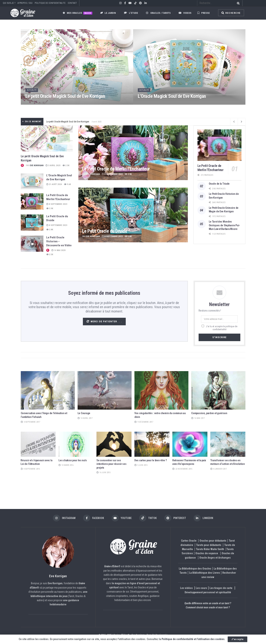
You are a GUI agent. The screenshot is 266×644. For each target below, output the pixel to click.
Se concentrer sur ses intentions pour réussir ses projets (111, 464)
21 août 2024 (54, 184)
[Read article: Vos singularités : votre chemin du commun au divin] (161, 390)
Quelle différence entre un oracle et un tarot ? (208, 603)
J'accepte (237, 639)
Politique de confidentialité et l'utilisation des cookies (193, 639)
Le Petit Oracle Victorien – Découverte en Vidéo (59, 241)
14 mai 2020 (58, 250)
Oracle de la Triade (219, 184)
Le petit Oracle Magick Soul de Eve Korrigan (68, 122)
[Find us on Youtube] (122, 518)
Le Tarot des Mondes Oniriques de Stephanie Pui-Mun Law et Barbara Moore (224, 225)
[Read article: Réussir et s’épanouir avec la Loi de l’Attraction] (38, 444)
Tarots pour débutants (209, 545)
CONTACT (72, 3)
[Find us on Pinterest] (175, 518)
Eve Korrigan (37, 165)
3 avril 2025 (53, 165)
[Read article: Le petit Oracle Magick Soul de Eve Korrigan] (47, 138)
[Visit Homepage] (19, 13)
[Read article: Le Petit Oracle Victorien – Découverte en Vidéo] (32, 244)
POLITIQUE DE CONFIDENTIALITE (50, 3)
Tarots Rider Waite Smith (210, 549)
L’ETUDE (131, 13)
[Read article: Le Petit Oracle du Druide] (32, 223)
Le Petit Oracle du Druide (105, 231)
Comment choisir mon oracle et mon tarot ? (208, 607)
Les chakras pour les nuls (73, 460)
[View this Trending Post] (22, 165)
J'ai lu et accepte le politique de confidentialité (221, 328)
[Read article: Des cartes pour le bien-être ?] (152, 444)
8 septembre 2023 (57, 204)
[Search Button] (237, 3)
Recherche (231, 13)
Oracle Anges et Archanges (215, 558)
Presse (204, 13)
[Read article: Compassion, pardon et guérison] (218, 390)
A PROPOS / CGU (25, 3)
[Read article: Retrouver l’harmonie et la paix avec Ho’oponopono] (190, 444)
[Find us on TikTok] (135, 3)
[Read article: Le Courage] (105, 390)
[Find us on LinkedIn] (203, 518)
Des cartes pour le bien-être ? (151, 460)
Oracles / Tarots (158, 13)
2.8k (50, 230)
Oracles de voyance (207, 553)
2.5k (66, 165)
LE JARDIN (108, 13)
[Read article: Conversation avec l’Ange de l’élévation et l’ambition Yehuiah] (48, 390)
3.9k (50, 208)
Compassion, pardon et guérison (209, 413)
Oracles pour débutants (213, 541)
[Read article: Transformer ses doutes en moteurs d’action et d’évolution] (228, 444)
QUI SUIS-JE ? (9, 3)
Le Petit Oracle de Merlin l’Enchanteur (116, 169)
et (78, 490)
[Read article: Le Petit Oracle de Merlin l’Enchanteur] (32, 201)
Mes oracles (77, 13)
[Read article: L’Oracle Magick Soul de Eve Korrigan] (32, 182)
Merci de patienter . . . (104, 321)
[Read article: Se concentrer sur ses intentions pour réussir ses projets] (114, 444)
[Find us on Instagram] (64, 518)
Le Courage (84, 413)
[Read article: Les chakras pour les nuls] (76, 444)
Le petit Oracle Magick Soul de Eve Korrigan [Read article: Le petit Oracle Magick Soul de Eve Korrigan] (65, 96)
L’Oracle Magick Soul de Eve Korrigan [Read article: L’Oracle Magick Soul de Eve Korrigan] (172, 96)
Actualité (32, 90)
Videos (185, 13)
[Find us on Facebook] (94, 518)
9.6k (67, 184)
